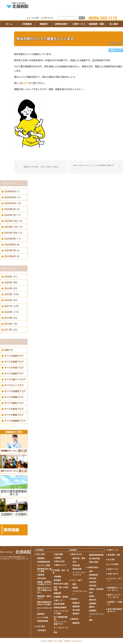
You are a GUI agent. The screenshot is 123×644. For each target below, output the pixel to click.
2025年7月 (10, 250)
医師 (74, 584)
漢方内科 (93, 578)
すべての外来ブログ (14, 368)
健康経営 (75, 619)
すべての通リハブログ (15, 379)
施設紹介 (76, 614)
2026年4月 (10, 197)
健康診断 (57, 593)
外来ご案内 (41, 554)
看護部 (75, 588)
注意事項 (41, 575)
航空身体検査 (59, 604)
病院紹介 (44, 24)
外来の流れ (42, 578)
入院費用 (57, 558)
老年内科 (93, 586)
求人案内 (114, 24)
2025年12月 (11, 221)
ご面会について (60, 565)
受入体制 (76, 610)
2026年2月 (10, 209)
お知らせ (9, 350)
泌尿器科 (93, 603)
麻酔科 (92, 607)
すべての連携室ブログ (15, 421)
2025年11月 (11, 227)
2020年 (8, 312)
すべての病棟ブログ (14, 397)
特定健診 (57, 580)
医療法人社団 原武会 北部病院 (59, 641)
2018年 (8, 324)
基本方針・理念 (79, 558)
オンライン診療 (44, 565)
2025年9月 (10, 239)
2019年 (8, 318)
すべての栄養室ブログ (15, 391)
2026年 (8, 277)
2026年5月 (10, 191)
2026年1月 (10, 215)
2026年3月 (10, 203)
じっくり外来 (43, 618)
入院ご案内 (41, 626)
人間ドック (58, 600)
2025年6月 (10, 256)
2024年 (8, 288)
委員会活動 (77, 569)
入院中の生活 (59, 561)
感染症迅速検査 (60, 608)
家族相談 (41, 614)
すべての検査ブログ (14, 415)
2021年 (8, 306)
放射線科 (93, 611)
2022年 (8, 300)
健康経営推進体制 (96, 555)
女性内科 (93, 582)
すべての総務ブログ (14, 362)
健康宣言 (76, 623)
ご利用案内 (27, 24)
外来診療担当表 (44, 562)
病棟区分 (76, 603)
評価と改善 (94, 562)
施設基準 (76, 606)
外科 (91, 593)
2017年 (8, 330)
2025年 (8, 283)
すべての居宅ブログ (14, 409)
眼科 (91, 620)
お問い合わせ (48, 18)
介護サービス (79, 24)
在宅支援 (76, 565)
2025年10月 (11, 233)
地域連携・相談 (96, 24)
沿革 (74, 562)
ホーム (9, 24)
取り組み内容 (95, 559)
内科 (91, 571)
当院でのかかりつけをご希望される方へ (44, 590)
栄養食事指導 (43, 621)
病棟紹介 (75, 599)
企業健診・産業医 (61, 597)
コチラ (26, 83)
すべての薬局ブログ (14, 374)
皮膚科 (92, 596)
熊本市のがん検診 (61, 584)
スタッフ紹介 (77, 580)
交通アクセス (113, 569)
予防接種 (57, 577)
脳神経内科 (94, 575)
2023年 (8, 294)
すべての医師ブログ (14, 356)
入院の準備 (58, 554)
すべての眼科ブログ (14, 403)
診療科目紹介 (61, 24)
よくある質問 (34, 18)
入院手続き (42, 630)
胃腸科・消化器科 (96, 589)
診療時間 (41, 558)
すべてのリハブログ (14, 385)
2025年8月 (10, 245)
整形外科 (93, 600)
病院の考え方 (77, 554)
